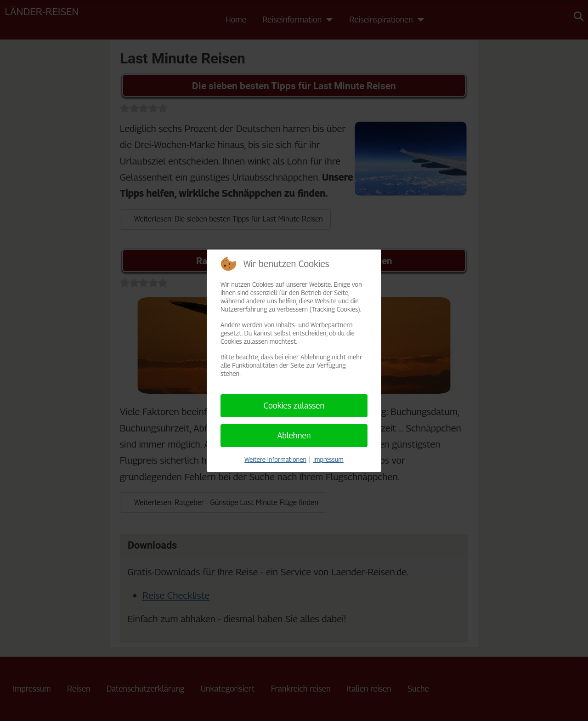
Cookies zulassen (294, 406)
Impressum (328, 459)
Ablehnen (294, 435)
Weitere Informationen (275, 459)
